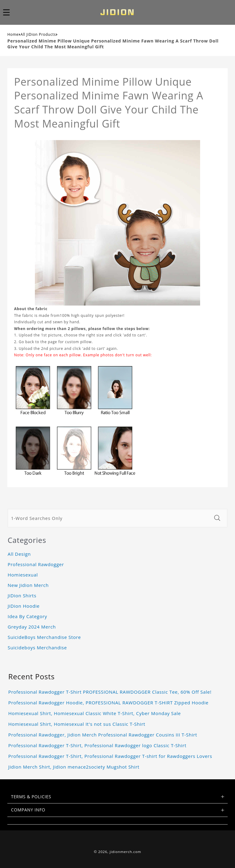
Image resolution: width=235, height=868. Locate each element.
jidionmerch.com (125, 852)
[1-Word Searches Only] (109, 518)
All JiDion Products (38, 34)
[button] (10, 12)
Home (13, 34)
